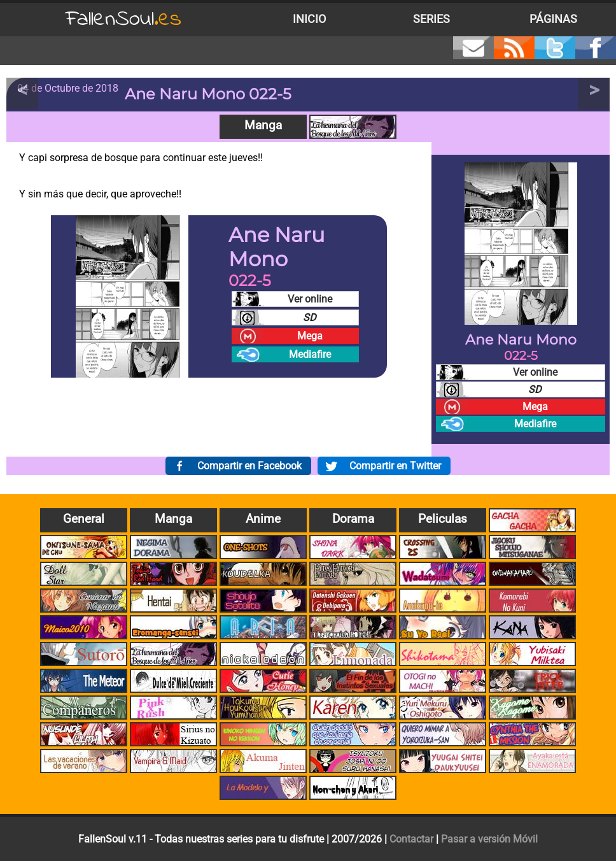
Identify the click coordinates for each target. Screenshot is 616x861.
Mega (310, 336)
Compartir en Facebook (249, 466)
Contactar (411, 839)
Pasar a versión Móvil (489, 839)
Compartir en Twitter (395, 466)
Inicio (309, 19)
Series (431, 19)
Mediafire (310, 354)
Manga (263, 125)
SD (310, 317)
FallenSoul (123, 19)
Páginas (553, 19)
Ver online (310, 299)
